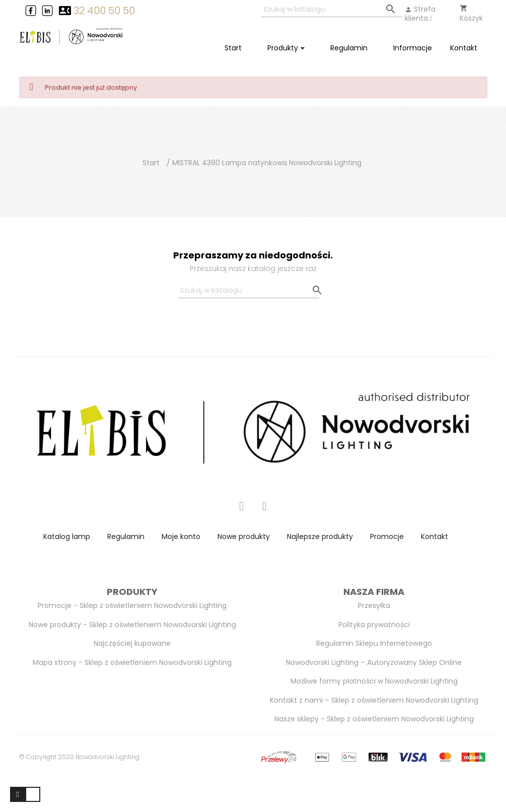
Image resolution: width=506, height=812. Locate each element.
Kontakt (435, 536)
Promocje (387, 536)
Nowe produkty (244, 536)
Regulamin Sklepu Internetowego (374, 643)
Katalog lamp (67, 536)
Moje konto (181, 536)
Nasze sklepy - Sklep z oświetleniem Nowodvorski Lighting (374, 719)
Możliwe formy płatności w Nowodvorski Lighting (374, 681)
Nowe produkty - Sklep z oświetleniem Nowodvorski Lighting (132, 625)
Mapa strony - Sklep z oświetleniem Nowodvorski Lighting (132, 662)
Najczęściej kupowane (132, 643)
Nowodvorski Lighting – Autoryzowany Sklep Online (374, 662)
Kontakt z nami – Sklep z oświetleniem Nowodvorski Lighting (374, 700)
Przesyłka (374, 605)
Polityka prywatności (374, 625)
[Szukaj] (332, 10)
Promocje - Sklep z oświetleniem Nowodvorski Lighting (132, 605)
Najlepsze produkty (320, 536)
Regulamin (126, 536)
